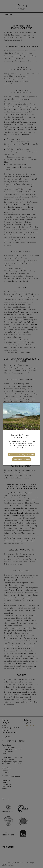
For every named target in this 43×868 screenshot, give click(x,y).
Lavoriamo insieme (21, 459)
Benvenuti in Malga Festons (21, 455)
